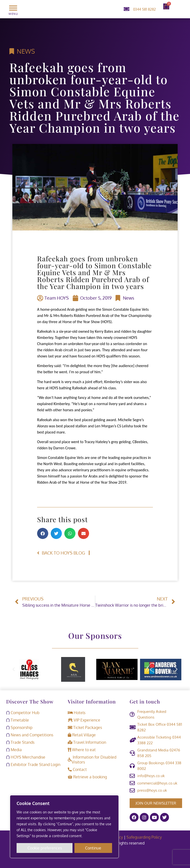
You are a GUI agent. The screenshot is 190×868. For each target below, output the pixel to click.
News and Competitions (30, 735)
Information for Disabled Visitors (92, 760)
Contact (77, 769)
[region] (64, 827)
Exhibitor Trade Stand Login (33, 765)
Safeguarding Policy (145, 837)
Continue (93, 848)
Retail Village (82, 735)
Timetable (18, 720)
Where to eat (82, 750)
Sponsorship (19, 727)
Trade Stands (20, 742)
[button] (43, 533)
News (26, 51)
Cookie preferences (45, 848)
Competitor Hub (23, 713)
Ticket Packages (85, 727)
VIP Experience (84, 720)
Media (14, 750)
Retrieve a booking (87, 777)
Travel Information (87, 742)
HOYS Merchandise (26, 757)
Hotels (77, 713)
